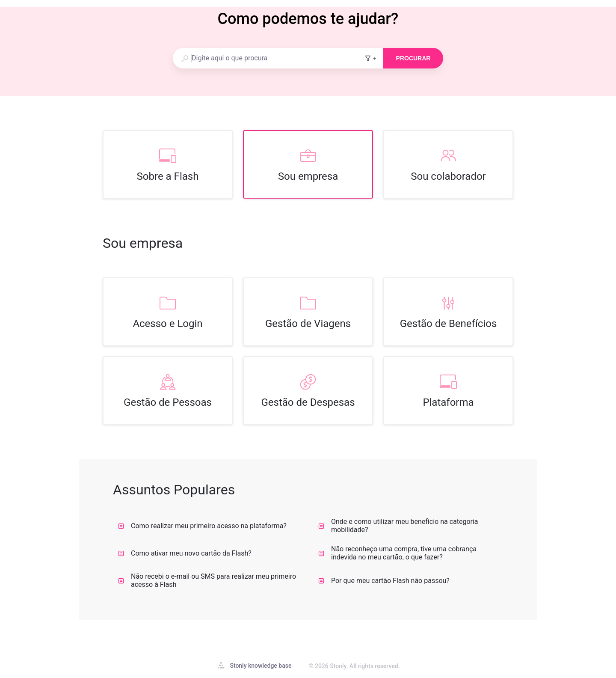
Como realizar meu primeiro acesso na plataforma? (202, 526)
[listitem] (168, 164)
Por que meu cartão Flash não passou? (384, 581)
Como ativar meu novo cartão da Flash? (185, 553)
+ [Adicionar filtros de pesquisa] (370, 58)
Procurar (413, 58)
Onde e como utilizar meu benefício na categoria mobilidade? (398, 526)
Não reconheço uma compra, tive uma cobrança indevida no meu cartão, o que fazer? (397, 553)
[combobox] (268, 58)
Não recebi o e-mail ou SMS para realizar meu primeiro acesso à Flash (207, 580)
